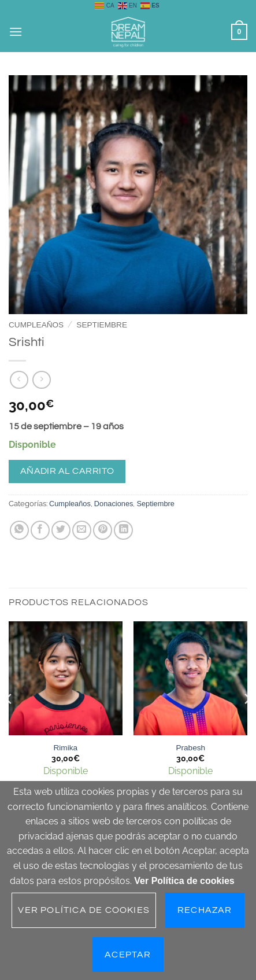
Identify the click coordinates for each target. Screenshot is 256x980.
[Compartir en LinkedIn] (123, 530)
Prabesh (190, 748)
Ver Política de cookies (184, 881)
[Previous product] (41, 380)
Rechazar (205, 910)
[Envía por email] (82, 530)
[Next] (247, 722)
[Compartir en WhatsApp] (19, 530)
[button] (16, 32)
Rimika (65, 748)
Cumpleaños (36, 325)
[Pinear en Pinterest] (103, 530)
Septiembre (102, 325)
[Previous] (9, 722)
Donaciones (114, 504)
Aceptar (128, 955)
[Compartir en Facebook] (40, 530)
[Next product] (19, 380)
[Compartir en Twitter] (61, 530)
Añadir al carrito (67, 471)
